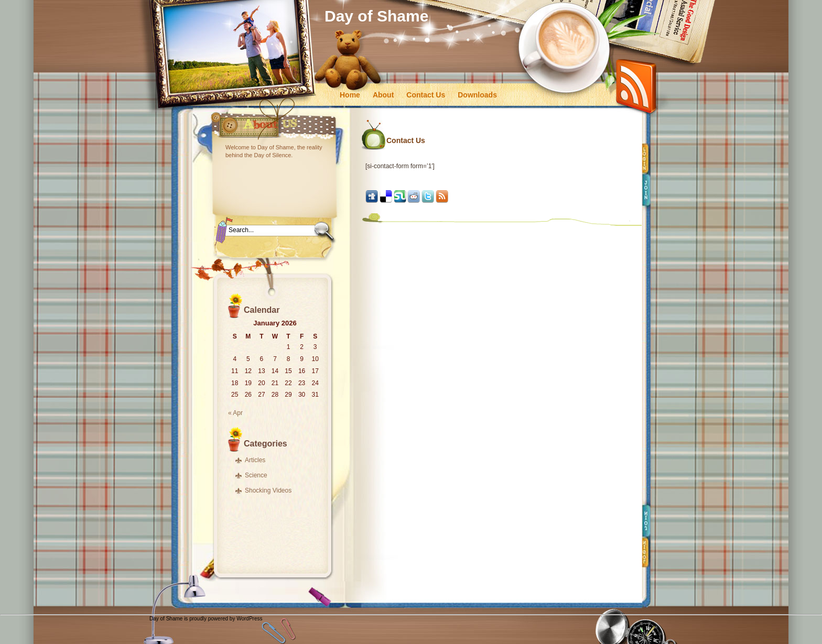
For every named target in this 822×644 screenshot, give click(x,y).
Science (256, 475)
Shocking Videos (268, 490)
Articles (255, 460)
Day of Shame (376, 16)
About (383, 95)
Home (350, 95)
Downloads (477, 95)
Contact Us (426, 95)
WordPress (249, 619)
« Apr (235, 413)
